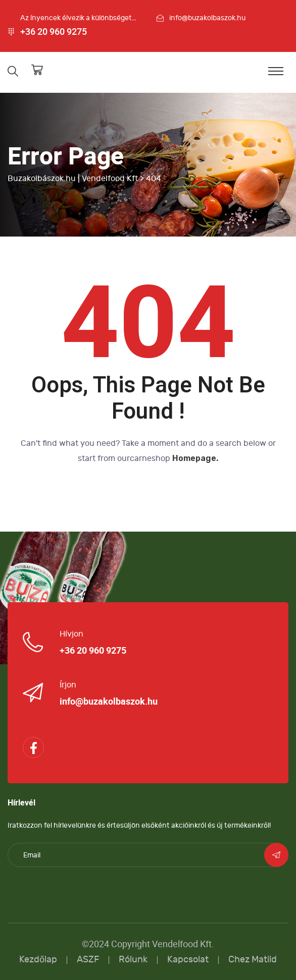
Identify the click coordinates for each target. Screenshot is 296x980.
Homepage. (195, 458)
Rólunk (133, 960)
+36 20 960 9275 (54, 32)
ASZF (88, 960)
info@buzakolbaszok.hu (207, 18)
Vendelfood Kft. (183, 944)
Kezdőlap (38, 960)
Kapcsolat (188, 960)
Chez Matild (253, 960)
